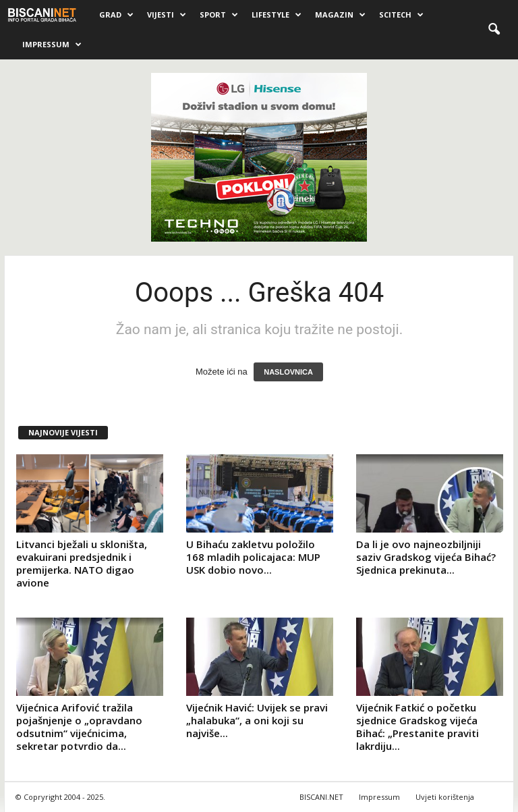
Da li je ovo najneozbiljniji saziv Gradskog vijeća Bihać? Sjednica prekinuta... (426, 557)
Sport (219, 15)
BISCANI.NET (321, 797)
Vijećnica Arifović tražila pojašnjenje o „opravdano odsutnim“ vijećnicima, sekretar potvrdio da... (79, 727)
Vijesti (167, 15)
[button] (494, 30)
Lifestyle (277, 15)
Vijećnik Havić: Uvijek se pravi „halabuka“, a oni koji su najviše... (257, 720)
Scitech (401, 15)
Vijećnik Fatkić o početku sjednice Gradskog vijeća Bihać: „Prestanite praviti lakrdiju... (418, 727)
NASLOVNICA (288, 372)
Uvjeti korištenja (445, 797)
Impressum (52, 45)
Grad (116, 15)
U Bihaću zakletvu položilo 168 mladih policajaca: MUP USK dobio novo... (253, 557)
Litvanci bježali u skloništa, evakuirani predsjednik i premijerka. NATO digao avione (82, 563)
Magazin (340, 15)
